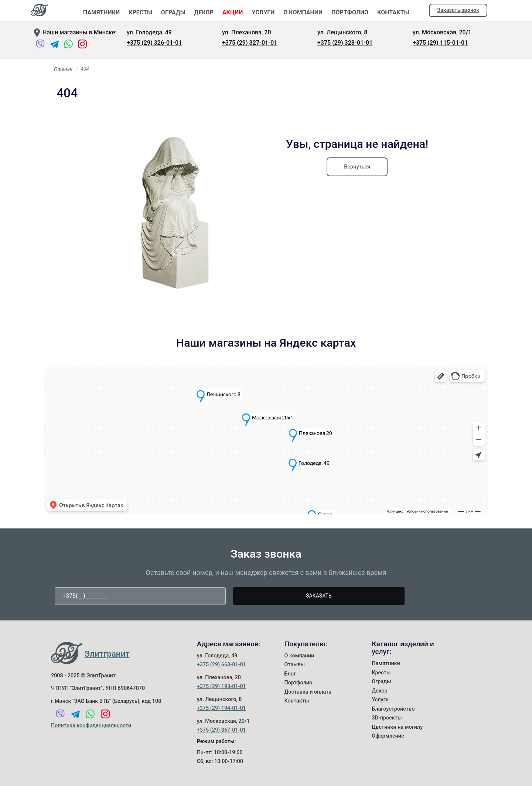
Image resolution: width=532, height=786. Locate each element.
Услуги (380, 700)
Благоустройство (393, 709)
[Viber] (40, 45)
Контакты (296, 701)
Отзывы (294, 665)
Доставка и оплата (308, 692)
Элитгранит (107, 654)
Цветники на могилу (397, 727)
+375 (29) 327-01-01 (250, 43)
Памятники (386, 663)
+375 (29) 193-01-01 (221, 686)
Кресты (381, 673)
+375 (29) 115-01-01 (440, 43)
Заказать (319, 596)
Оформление (388, 736)
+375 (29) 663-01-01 (221, 665)
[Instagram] (82, 45)
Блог (290, 674)
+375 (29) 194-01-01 (221, 708)
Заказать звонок (458, 10)
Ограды (381, 682)
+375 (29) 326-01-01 (154, 43)
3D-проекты (387, 718)
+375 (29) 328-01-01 (345, 43)
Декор (379, 691)
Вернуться (357, 167)
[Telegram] (54, 45)
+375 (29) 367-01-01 (221, 730)
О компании (299, 656)
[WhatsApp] (68, 45)
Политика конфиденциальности (91, 726)
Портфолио (298, 683)
